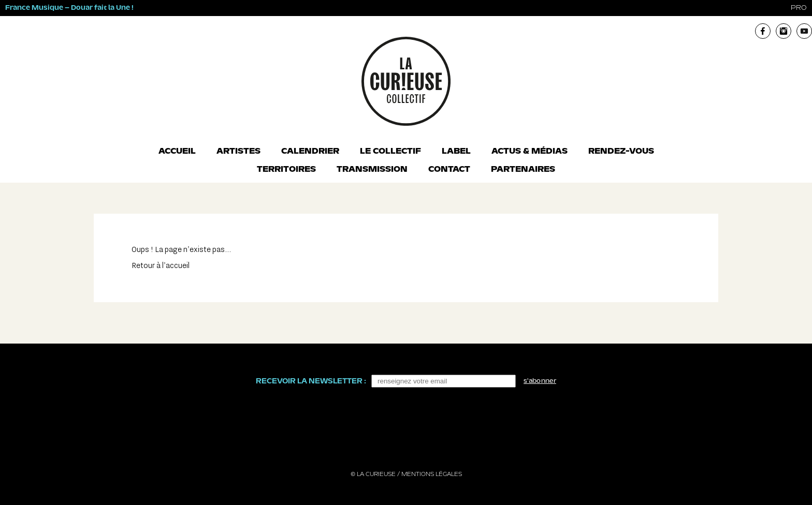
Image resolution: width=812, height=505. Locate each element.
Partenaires (523, 170)
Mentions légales (432, 474)
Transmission (372, 170)
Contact (449, 170)
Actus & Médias (530, 152)
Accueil (177, 152)
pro (799, 8)
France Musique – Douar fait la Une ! (69, 8)
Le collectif (390, 152)
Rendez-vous (621, 152)
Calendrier (310, 152)
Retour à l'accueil (161, 266)
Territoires (286, 170)
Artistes (238, 152)
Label (456, 152)
